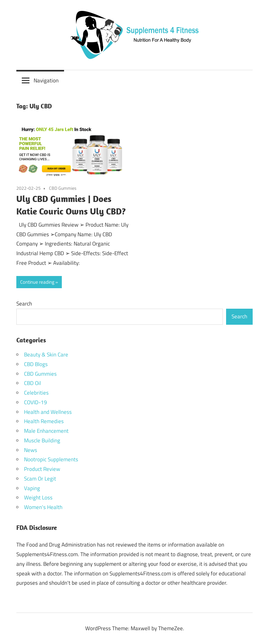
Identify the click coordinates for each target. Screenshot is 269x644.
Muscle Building (42, 440)
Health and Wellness (48, 412)
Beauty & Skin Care (46, 355)
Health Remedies (44, 421)
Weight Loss (38, 498)
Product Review (42, 469)
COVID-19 (36, 402)
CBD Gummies (63, 188)
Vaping (32, 488)
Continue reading (37, 282)
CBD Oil (33, 383)
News (31, 450)
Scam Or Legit (40, 479)
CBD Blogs (36, 364)
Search (24, 304)
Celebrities (36, 393)
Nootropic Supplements (51, 459)
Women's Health (43, 507)
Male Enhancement (46, 431)
